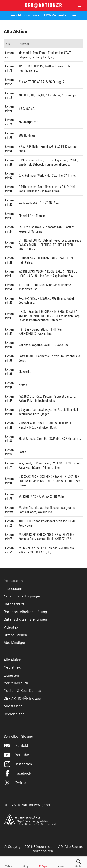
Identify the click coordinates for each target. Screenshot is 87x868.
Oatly (22, 356)
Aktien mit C (9, 175)
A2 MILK (62, 146)
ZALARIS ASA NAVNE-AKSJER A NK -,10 (47, 550)
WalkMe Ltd (45, 512)
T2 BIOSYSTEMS (61, 463)
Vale (61, 496)
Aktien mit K (9, 300)
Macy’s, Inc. (44, 333)
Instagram (18, 764)
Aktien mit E (9, 202)
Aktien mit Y (9, 536)
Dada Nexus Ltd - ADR (51, 187)
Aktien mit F (9, 229)
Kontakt (16, 745)
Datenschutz (14, 604)
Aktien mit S (9, 438)
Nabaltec (24, 345)
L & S (22, 311)
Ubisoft (23, 485)
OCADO (31, 356)
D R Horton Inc (27, 187)
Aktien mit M (9, 331)
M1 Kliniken (56, 329)
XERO (71, 521)
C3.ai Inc (57, 175)
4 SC (21, 108)
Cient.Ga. (42, 438)
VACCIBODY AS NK (29, 496)
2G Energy (55, 81)
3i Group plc (69, 95)
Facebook (17, 773)
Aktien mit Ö (9, 371)
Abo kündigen (15, 642)
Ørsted (23, 385)
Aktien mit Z (9, 550)
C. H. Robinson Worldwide (35, 175)
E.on (21, 202)
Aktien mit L (9, 316)
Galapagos (74, 240)
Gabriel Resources (55, 240)
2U (65, 81)
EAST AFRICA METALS (45, 202)
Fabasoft (50, 227)
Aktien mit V (9, 496)
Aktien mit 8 (9, 135)
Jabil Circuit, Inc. (42, 285)
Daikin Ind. (33, 191)
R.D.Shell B (40, 423)
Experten (11, 675)
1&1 (21, 66)
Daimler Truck (50, 191)
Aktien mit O (9, 358)
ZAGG (22, 548)
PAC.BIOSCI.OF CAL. (30, 396)
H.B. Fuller (42, 258)
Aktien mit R (9, 425)
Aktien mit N (9, 344)
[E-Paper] (43, 862)
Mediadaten (13, 580)
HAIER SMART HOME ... (63, 258)
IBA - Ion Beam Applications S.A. (54, 276)
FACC (60, 227)
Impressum (13, 588)
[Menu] (81, 5)
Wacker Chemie (28, 507)
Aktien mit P (9, 398)
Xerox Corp (26, 525)
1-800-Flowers (54, 66)
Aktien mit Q (9, 411)
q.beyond (24, 409)
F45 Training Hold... (31, 227)
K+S (21, 298)
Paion (22, 400)
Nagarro (37, 345)
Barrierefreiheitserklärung (25, 611)
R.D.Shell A (25, 423)
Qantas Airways (42, 409)
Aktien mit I (9, 273)
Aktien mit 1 (9, 68)
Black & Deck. (27, 438)
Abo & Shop (13, 706)
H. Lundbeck (26, 258)
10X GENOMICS (34, 66)
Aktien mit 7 (9, 122)
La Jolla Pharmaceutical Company (40, 320)
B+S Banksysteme (56, 160)
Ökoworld (24, 371)
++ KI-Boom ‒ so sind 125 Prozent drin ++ (44, 15)
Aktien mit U (9, 480)
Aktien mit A (9, 148)
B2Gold (73, 160)
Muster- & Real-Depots (22, 690)
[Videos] (9, 862)
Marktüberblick (16, 683)
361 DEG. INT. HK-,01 (31, 95)
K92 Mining (58, 298)
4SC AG (30, 108)
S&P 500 (55, 438)
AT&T (67, 53)
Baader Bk (25, 164)
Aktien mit (9, 55)
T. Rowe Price (42, 463)
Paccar (48, 396)
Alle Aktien (13, 659)
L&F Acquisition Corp (66, 316)
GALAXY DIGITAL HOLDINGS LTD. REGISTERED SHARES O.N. (46, 247)
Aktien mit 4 (9, 108)
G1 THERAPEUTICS (30, 240)
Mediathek (12, 667)
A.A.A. (22, 146)
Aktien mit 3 (9, 95)
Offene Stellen (15, 635)
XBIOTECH (25, 521)
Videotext (12, 627)
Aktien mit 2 (9, 81)
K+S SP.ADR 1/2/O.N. (37, 298)
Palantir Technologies (41, 400)
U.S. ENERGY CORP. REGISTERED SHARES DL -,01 (49, 478)
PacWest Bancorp (64, 396)
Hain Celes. (26, 262)
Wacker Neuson (50, 507)
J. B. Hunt (25, 285)
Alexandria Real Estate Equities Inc (41, 53)
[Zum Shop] (26, 862)
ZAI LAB (41, 548)
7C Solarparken (28, 122)
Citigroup (24, 57)
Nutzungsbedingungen (23, 596)
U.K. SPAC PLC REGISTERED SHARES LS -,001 (46, 476)
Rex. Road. (25, 463)
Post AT (23, 452)
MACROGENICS (27, 333)
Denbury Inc (39, 57)
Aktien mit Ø (9, 385)
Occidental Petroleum (50, 356)
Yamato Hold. (45, 538)
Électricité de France (32, 215)
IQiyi (51, 57)
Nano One (63, 345)
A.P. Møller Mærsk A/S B (41, 146)
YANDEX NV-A (63, 538)
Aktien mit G (9, 244)
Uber (77, 481)
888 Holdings (27, 135)
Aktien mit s (9, 452)
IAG (30, 276)
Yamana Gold (27, 538)
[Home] (61, 862)
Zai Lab (31, 548)
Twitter (15, 782)
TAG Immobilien (51, 467)
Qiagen (45, 414)
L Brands (32, 311)
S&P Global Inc (71, 438)
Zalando (52, 548)
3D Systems (53, 95)
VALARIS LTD (49, 496)
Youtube (16, 755)
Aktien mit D (9, 189)
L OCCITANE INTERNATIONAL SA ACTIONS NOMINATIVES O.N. (48, 313)
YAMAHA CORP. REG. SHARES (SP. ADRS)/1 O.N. (47, 534)
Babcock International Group (51, 164)
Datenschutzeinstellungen (25, 619)
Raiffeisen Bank (47, 427)
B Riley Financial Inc (31, 160)
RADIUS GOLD (56, 423)
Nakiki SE (49, 345)
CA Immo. (70, 175)
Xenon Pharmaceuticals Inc (50, 521)
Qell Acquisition (62, 409)
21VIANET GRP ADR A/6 (33, 81)
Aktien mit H (9, 260)
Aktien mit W (9, 509)
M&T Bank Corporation (33, 329)
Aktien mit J (9, 287)
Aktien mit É (9, 215)
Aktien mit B (9, 162)
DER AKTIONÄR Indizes (22, 698)
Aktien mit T (9, 465)
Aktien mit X (9, 523)
